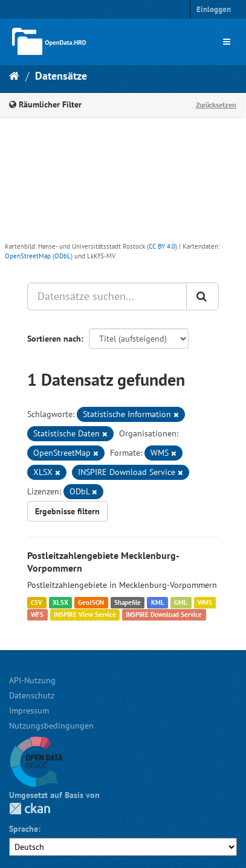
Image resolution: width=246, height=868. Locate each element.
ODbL (63, 256)
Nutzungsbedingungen (51, 726)
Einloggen (214, 9)
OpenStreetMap (28, 256)
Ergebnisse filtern (67, 511)
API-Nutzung (32, 680)
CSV (37, 602)
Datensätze (61, 76)
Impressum (29, 710)
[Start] (14, 76)
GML (181, 602)
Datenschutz (32, 695)
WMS (205, 602)
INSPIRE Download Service (164, 614)
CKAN (30, 809)
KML (158, 602)
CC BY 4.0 (162, 246)
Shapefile (128, 602)
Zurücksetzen (216, 105)
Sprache (24, 829)
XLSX (60, 602)
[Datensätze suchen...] (107, 296)
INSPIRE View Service (85, 614)
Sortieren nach (54, 339)
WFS (37, 614)
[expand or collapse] (227, 42)
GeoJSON (91, 602)
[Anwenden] (202, 296)
